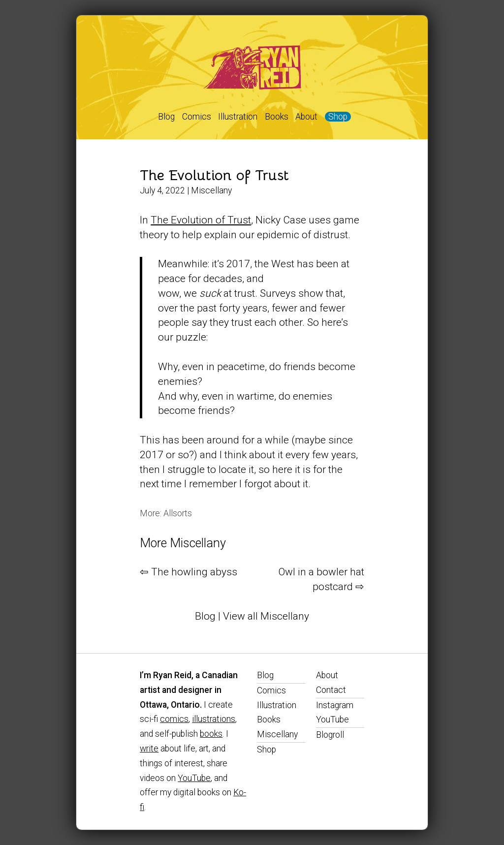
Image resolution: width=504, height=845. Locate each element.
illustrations (214, 719)
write (149, 749)
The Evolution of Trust (214, 175)
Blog (166, 117)
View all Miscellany (266, 616)
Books (277, 117)
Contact (331, 690)
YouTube (194, 778)
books (211, 734)
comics (174, 719)
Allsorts (178, 513)
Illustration (238, 117)
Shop (338, 117)
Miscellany (211, 190)
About (306, 117)
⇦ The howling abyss (189, 572)
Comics (197, 117)
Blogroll (330, 735)
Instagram (335, 705)
